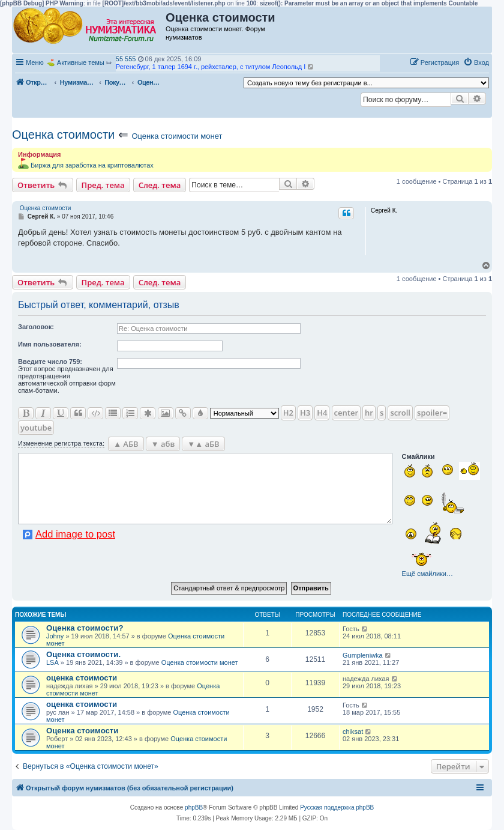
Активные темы (81, 62)
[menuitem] (476, 62)
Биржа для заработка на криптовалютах (92, 165)
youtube (36, 428)
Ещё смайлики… (427, 574)
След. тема (160, 185)
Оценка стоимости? (85, 628)
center (346, 413)
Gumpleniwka (363, 655)
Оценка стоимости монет (177, 136)
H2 (288, 413)
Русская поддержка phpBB (337, 807)
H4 (322, 413)
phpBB (194, 807)
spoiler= (432, 413)
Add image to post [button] (75, 534)
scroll (400, 413)
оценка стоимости (82, 678)
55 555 (126, 59)
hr (369, 413)
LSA (52, 662)
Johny (55, 636)
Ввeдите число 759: (50, 362)
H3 (305, 413)
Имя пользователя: (50, 344)
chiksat (353, 732)
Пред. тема (103, 185)
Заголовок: (36, 327)
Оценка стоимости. (83, 654)
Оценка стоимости (63, 135)
